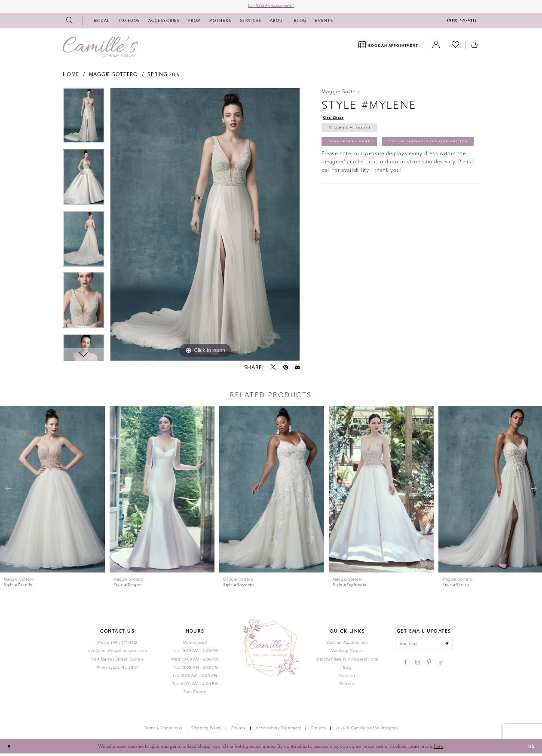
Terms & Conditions (163, 731)
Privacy (239, 731)
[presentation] (52, 491)
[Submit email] (452, 647)
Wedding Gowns (348, 653)
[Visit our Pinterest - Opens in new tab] (429, 667)
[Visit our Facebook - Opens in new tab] (406, 667)
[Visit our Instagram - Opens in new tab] (418, 667)
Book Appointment (355, 150)
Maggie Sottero (113, 77)
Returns (347, 686)
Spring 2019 (164, 77)
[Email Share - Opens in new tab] (298, 370)
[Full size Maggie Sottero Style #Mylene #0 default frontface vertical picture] (205, 226)
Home (71, 77)
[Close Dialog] (10, 749)
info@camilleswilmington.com (118, 653)
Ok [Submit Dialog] (530, 749)
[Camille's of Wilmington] (100, 49)
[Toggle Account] (436, 48)
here (438, 748)
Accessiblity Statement (279, 731)
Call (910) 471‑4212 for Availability (376, 166)
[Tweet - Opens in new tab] (273, 370)
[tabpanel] (84, 121)
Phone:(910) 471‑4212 (118, 645)
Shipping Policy (207, 731)
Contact (347, 678)
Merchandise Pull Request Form (347, 661)
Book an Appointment (347, 645)
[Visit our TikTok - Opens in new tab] (441, 667)
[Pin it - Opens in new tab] (286, 370)
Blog (347, 670)
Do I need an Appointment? (271, 7)
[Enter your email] (424, 647)
